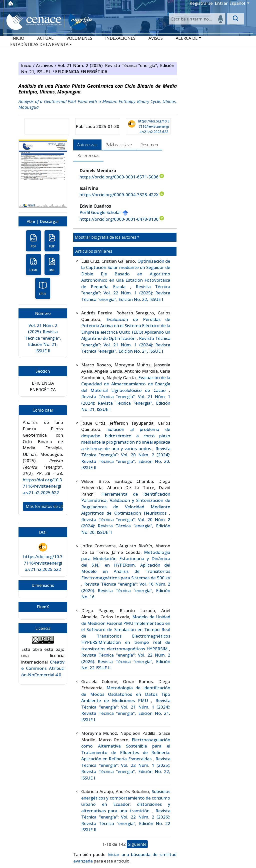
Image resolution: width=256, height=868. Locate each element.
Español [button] (238, 3)
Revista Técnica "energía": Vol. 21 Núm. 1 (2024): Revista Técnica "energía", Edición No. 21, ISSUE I (126, 345)
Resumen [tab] (149, 145)
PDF (33, 241)
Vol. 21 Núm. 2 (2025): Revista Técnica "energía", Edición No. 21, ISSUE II (43, 338)
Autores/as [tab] (87, 145)
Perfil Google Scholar (104, 212)
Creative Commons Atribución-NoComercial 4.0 (43, 668)
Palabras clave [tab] (119, 145)
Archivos (45, 65)
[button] (188, 38)
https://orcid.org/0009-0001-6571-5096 (122, 177)
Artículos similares (94, 251)
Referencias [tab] (88, 155)
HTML (33, 265)
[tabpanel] (125, 516)
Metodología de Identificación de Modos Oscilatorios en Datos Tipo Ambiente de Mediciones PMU (126, 694)
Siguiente (137, 844)
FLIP (52, 241)
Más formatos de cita (44, 506)
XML (52, 265)
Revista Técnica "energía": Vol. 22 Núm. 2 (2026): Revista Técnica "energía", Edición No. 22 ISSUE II (126, 661)
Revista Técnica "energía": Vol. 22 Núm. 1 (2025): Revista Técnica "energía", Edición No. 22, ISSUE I (126, 293)
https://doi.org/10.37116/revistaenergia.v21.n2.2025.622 (154, 126)
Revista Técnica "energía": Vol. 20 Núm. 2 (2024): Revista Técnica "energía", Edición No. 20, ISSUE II (126, 526)
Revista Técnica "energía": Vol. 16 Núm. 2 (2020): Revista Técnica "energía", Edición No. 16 (126, 590)
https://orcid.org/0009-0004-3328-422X (122, 194)
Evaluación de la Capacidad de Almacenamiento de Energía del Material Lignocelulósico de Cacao (126, 384)
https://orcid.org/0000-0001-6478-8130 (122, 219)
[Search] (197, 19)
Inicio (27, 65)
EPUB (43, 288)
